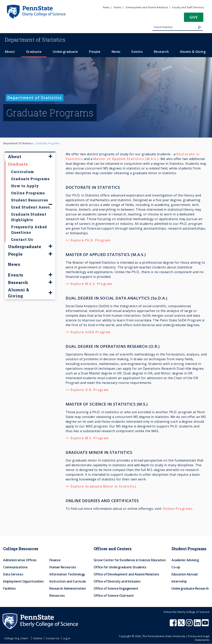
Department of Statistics (18, 143)
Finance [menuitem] (55, 560)
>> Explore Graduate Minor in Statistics (101, 486)
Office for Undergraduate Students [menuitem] (120, 567)
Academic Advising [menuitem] (185, 560)
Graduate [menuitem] (34, 52)
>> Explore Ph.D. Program (88, 240)
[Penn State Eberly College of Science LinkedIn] (198, 625)
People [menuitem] (95, 52)
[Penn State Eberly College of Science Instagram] (190, 625)
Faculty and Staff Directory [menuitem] (188, 7)
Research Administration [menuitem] (68, 588)
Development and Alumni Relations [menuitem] (147, 7)
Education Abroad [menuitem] (185, 574)
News (14, 264)
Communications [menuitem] (15, 567)
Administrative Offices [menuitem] (20, 560)
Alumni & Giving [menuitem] (193, 52)
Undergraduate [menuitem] (65, 52)
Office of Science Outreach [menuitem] (114, 596)
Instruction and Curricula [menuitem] (68, 581)
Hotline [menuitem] (38, 638)
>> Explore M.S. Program (87, 438)
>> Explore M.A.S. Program (89, 284)
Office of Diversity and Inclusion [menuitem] (117, 581)
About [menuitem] (10, 52)
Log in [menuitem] (67, 638)
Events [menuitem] (118, 7)
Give (194, 17)
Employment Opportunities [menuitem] (23, 581)
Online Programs (178, 509)
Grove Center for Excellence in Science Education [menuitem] (130, 560)
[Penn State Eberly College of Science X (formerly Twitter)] (182, 625)
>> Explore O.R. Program (87, 390)
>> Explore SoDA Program (88, 332)
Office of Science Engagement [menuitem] (116, 588)
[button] (194, 18)
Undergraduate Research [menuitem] (190, 588)
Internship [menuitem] (179, 581)
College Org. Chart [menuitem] (17, 638)
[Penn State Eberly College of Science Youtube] (206, 625)
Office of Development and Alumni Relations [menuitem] (126, 574)
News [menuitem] (106, 7)
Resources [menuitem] (57, 596)
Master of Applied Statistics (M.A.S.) (126, 159)
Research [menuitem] (161, 52)
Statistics (35, 40)
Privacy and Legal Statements (199, 638)
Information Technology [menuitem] (67, 574)
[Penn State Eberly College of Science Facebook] (174, 625)
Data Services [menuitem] (13, 574)
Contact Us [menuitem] (53, 638)
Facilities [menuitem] (9, 588)
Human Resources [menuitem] (63, 567)
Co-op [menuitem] (176, 567)
